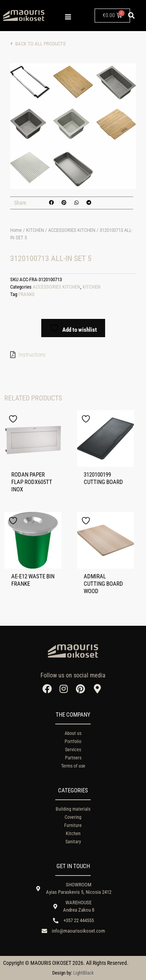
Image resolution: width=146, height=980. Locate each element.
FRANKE (26, 294)
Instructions (32, 355)
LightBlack (84, 973)
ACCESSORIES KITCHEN (72, 230)
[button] (132, 16)
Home (16, 230)
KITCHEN (35, 230)
